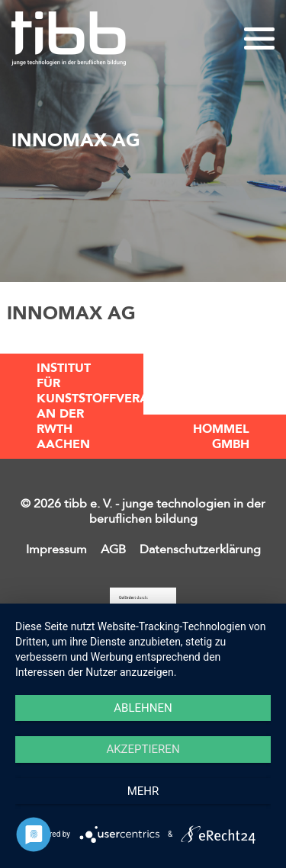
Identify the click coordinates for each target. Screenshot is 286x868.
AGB (113, 549)
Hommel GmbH (221, 437)
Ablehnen (143, 708)
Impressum (56, 549)
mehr (143, 791)
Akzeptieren (143, 749)
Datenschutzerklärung (200, 549)
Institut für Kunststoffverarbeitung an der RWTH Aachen (90, 406)
